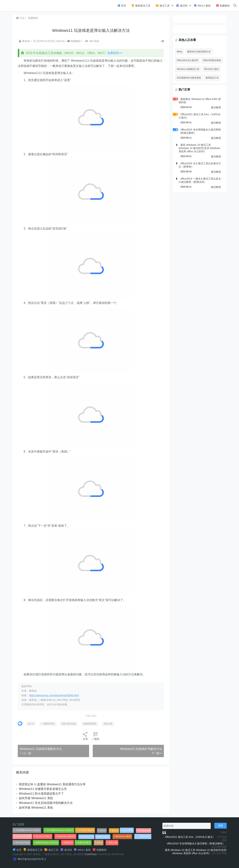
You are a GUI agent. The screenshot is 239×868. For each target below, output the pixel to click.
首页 (122, 5)
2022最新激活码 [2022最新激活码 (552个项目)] (86, 830)
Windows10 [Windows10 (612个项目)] (144, 831)
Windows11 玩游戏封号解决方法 (140, 749)
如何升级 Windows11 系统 (36, 798)
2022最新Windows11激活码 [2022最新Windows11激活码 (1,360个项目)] (60, 830)
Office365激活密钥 (211, 60)
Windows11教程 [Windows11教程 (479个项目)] (123, 836)
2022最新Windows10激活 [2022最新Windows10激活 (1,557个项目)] (28, 830)
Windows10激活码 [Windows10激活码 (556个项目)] (66, 836)
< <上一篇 (26, 753)
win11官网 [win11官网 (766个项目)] (128, 830)
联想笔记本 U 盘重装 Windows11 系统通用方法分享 (53, 784)
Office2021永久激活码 (186, 60)
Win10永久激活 (210, 69)
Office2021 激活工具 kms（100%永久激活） (190, 837)
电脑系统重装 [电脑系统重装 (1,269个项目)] (84, 843)
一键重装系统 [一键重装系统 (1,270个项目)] (144, 836)
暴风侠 (25, 41)
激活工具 (163, 5)
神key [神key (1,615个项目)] (100, 843)
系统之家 (108, 724)
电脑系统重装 (90, 724)
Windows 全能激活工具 (187, 69)
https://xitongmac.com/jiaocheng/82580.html (54, 695)
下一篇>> (156, 753)
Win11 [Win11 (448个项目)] (115, 831)
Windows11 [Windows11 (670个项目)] (104, 837)
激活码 (182, 5)
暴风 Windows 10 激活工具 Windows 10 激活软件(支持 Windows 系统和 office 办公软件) (199, 148)
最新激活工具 (141, 5)
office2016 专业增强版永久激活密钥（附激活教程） (196, 843)
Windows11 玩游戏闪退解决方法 (41, 749)
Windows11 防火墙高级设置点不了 (42, 794)
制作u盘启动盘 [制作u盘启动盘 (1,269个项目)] (23, 843)
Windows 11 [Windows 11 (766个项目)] (87, 837)
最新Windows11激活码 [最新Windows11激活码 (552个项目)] (47, 843)
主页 (21, 18)
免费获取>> (115, 53)
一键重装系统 (48, 724)
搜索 (220, 826)
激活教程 (216, 107)
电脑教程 (223, 5)
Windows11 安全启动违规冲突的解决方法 (46, 803)
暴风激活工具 (211, 78)
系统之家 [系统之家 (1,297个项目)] (113, 843)
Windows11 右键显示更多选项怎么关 (43, 789)
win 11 (31, 724)
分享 (85, 736)
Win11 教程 (202, 5)
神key (178, 52)
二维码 (95, 736)
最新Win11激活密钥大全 (198, 52)
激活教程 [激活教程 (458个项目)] (68, 843)
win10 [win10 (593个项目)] (103, 831)
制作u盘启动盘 (69, 724)
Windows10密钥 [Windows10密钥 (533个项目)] (23, 836)
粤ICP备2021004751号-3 (32, 859)
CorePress (91, 854)
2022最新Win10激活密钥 (188, 78)
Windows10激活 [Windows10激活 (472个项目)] (43, 836)
